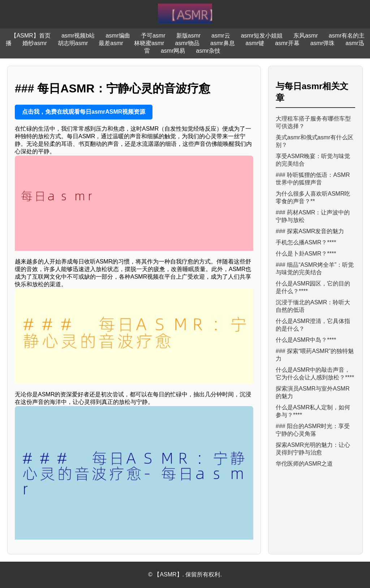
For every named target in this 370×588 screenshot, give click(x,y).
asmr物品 (187, 43)
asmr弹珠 (323, 43)
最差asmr (111, 43)
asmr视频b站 (78, 36)
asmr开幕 (287, 43)
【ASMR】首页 (31, 36)
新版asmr (189, 36)
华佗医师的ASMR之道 (304, 464)
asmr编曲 (118, 36)
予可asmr (153, 36)
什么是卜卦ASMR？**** (306, 254)
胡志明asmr (73, 43)
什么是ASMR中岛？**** (306, 340)
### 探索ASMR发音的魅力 (310, 231)
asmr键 (255, 43)
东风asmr (306, 36)
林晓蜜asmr (149, 43)
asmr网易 (173, 51)
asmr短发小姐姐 (262, 36)
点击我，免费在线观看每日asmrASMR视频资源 (84, 112)
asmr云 (221, 36)
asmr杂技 (208, 51)
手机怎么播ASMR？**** (306, 242)
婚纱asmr (35, 43)
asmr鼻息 (223, 43)
